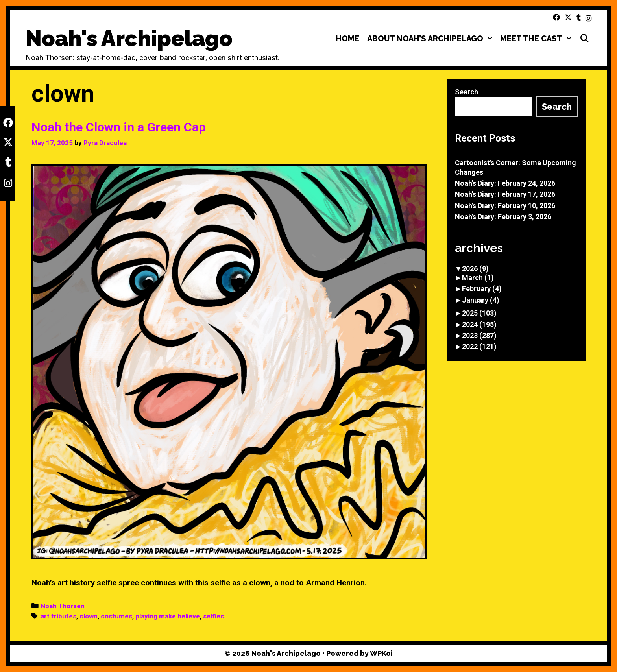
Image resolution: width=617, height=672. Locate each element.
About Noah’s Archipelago (432, 39)
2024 (479, 324)
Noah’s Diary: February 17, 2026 (505, 194)
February (482, 289)
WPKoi (381, 653)
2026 (475, 269)
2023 (479, 335)
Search (466, 92)
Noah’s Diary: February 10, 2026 (505, 206)
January (481, 300)
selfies (213, 616)
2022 (479, 346)
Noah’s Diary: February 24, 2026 (505, 183)
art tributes (58, 616)
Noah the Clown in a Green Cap (119, 127)
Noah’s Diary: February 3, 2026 (503, 217)
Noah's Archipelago (129, 38)
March (478, 278)
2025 (479, 313)
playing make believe (168, 616)
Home (347, 39)
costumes (116, 616)
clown (89, 616)
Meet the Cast (538, 39)
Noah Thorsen (63, 606)
